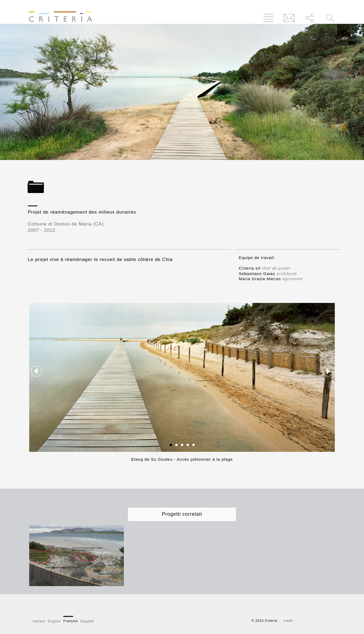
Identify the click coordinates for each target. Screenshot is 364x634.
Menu (269, 18)
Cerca (330, 18)
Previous (36, 371)
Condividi (310, 18)
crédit (288, 621)
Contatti (289, 18)
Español (87, 621)
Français (71, 621)
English (54, 621)
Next (328, 371)
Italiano (39, 621)
